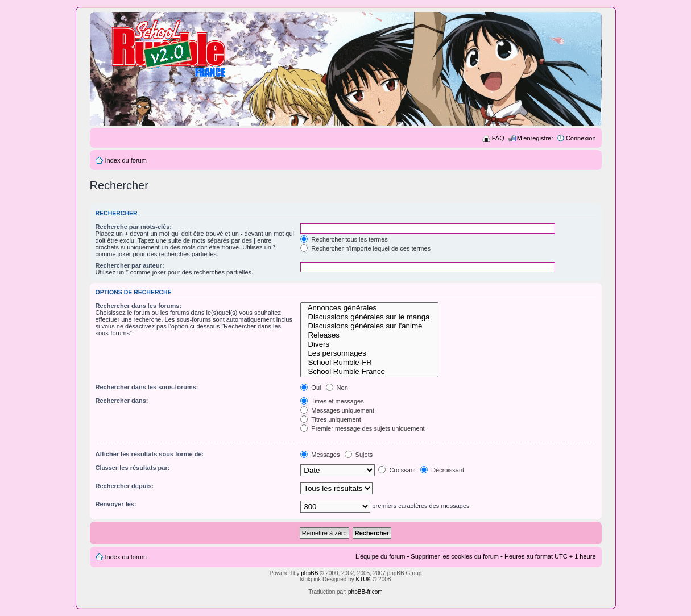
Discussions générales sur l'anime (369, 326)
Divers (369, 344)
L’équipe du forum (380, 556)
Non (337, 388)
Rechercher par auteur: (130, 265)
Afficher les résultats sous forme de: (150, 454)
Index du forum (126, 160)
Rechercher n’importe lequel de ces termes (365, 248)
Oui (311, 388)
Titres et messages (332, 401)
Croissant (397, 470)
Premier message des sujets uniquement (362, 428)
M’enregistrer (535, 138)
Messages (320, 455)
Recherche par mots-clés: (134, 227)
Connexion (581, 138)
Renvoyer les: (116, 504)
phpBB (309, 573)
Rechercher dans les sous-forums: (147, 387)
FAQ (498, 138)
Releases (369, 335)
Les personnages (369, 353)
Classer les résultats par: (133, 468)
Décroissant (442, 470)
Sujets (359, 455)
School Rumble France (369, 372)
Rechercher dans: (122, 401)
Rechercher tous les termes (344, 239)
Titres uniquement (331, 419)
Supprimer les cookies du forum (455, 556)
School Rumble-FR (369, 363)
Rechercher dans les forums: (139, 306)
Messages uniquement (337, 410)
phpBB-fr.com (365, 592)
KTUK (364, 579)
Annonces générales (369, 308)
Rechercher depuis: (125, 486)
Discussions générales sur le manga (369, 317)
